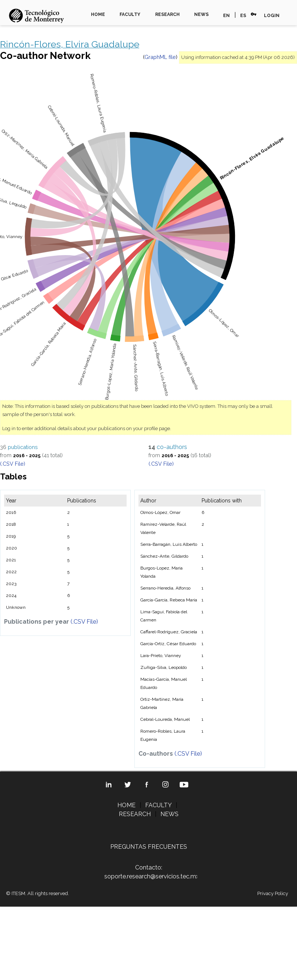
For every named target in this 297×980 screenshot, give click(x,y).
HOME (98, 14)
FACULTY (130, 14)
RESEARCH (167, 14)
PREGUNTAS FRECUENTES (149, 847)
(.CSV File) (13, 464)
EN (226, 16)
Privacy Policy (273, 893)
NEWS (201, 14)
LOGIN (272, 16)
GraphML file (160, 57)
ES (243, 16)
